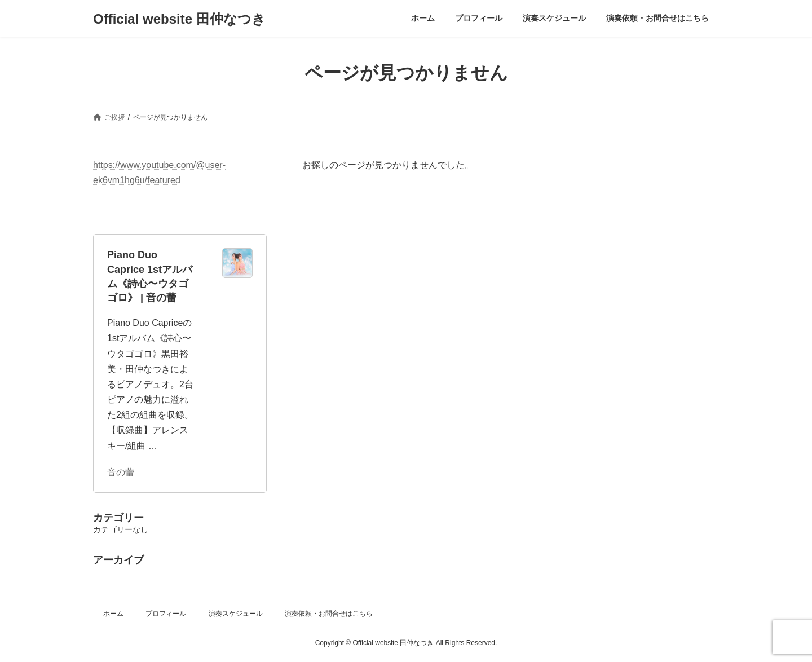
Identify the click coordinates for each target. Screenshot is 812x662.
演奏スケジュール (236, 614)
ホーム (113, 614)
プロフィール (166, 614)
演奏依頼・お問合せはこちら (329, 614)
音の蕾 (121, 472)
